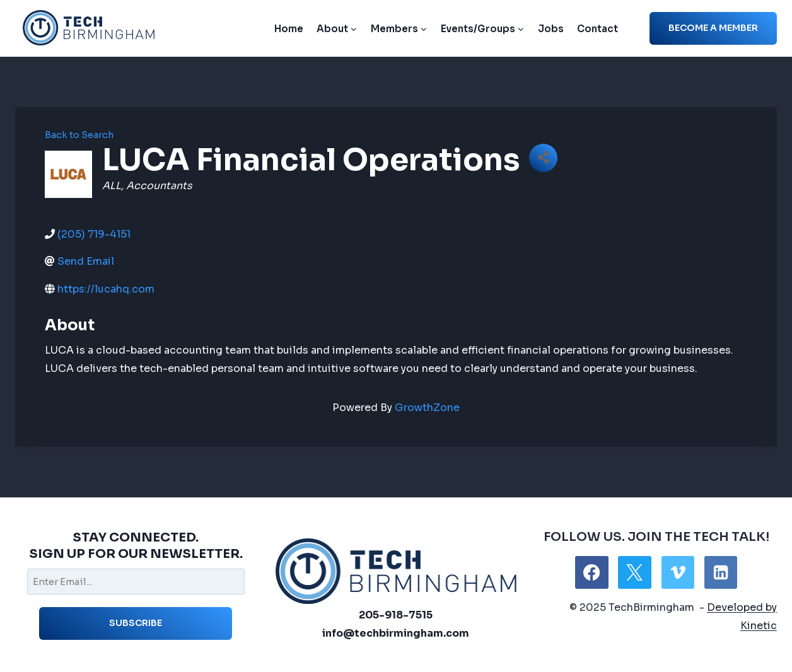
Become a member (713, 28)
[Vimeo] (678, 572)
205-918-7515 (396, 615)
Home (289, 29)
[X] (634, 572)
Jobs (551, 29)
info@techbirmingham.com (396, 633)
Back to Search (79, 135)
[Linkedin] (721, 572)
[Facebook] (591, 572)
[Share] (543, 158)
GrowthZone (427, 408)
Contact (597, 29)
